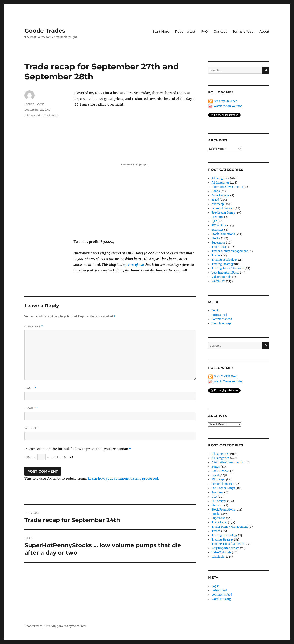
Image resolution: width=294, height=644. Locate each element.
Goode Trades (45, 31)
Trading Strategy (222, 264)
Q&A (214, 221)
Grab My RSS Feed (226, 101)
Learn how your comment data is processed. (123, 478)
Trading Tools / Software (228, 268)
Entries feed (219, 315)
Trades (216, 255)
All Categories (34, 115)
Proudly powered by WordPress (66, 626)
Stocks (216, 238)
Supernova (218, 243)
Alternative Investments (227, 187)
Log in (216, 311)
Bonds (216, 191)
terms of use (135, 265)
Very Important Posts (225, 273)
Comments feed (222, 319)
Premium (218, 217)
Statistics (218, 230)
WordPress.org (221, 323)
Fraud (215, 200)
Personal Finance (223, 208)
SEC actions (219, 225)
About (264, 32)
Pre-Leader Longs (223, 213)
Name (30, 388)
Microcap (218, 204)
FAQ (204, 32)
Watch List (218, 281)
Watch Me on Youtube (228, 106)
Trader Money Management (230, 251)
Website (31, 428)
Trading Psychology (224, 260)
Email (31, 408)
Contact (220, 32)
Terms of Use (243, 32)
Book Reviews (220, 195)
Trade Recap (52, 115)
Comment (34, 326)
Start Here (161, 32)
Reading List (185, 32)
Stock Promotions (223, 234)
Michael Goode (35, 104)
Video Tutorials (221, 277)
